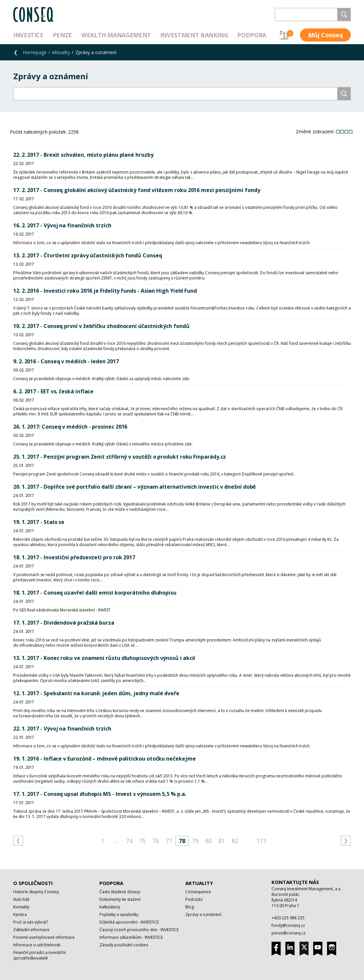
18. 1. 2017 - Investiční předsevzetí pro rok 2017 (74, 557)
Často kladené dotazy (120, 892)
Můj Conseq (326, 35)
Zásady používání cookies (124, 945)
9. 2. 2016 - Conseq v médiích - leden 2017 (66, 361)
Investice (28, 35)
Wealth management (116, 35)
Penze (62, 35)
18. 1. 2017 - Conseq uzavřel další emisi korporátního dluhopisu (95, 593)
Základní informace (31, 930)
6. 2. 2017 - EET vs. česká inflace (53, 391)
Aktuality (61, 52)
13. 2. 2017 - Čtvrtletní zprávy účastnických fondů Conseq (88, 255)
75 (142, 841)
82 (235, 841)
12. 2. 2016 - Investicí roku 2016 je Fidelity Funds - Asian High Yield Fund (105, 291)
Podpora (252, 35)
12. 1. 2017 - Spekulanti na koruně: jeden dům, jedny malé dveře (96, 693)
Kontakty (21, 907)
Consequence (198, 892)
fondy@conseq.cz (288, 925)
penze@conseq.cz (289, 933)
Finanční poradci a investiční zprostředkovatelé (39, 955)
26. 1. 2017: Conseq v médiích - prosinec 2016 (70, 427)
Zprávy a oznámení (203, 915)
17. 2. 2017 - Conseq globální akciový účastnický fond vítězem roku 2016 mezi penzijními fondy (137, 190)
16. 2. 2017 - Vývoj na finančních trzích (62, 225)
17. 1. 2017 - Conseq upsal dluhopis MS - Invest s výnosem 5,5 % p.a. (100, 794)
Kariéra (20, 915)
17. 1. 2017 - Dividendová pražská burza (64, 623)
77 (169, 841)
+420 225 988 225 (288, 918)
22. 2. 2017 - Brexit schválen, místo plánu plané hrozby (83, 155)
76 (156, 841)
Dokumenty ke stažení (120, 899)
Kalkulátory (110, 907)
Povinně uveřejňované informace (44, 937)
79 (195, 841)
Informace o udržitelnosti (37, 945)
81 (222, 841)
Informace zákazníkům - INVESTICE (131, 937)
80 (208, 841)
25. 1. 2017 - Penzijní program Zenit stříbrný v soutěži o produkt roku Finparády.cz (120, 457)
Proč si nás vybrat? (31, 922)
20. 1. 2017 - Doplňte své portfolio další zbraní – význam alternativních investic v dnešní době (134, 487)
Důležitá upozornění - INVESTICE (129, 922)
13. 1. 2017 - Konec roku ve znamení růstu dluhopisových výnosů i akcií (104, 658)
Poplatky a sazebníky (119, 915)
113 (261, 841)
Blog (190, 907)
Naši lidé (21, 899)
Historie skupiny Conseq (36, 892)
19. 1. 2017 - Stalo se (39, 522)
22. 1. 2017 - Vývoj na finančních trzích (62, 729)
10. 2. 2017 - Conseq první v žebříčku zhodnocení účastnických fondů (101, 326)
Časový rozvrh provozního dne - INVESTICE (139, 930)
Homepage (35, 52)
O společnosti (33, 883)
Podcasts (194, 899)
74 (129, 841)
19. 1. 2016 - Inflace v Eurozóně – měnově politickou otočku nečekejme (104, 759)
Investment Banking (194, 35)
